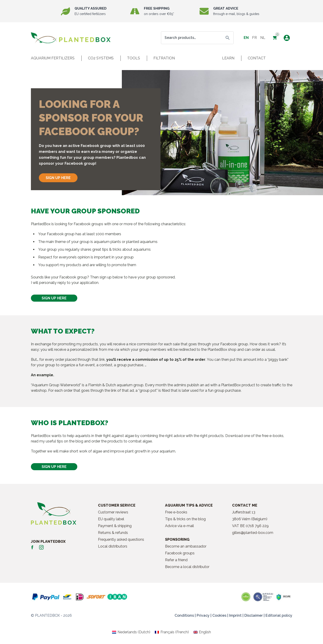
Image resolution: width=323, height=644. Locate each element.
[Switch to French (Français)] (172, 632)
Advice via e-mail (179, 526)
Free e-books (176, 512)
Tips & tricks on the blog (185, 519)
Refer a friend (176, 560)
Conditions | (185, 615)
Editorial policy (279, 615)
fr (254, 38)
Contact (257, 58)
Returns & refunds (113, 533)
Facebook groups (180, 553)
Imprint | (236, 615)
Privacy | (204, 615)
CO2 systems (101, 58)
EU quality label (111, 519)
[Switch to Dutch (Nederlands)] (131, 632)
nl (263, 38)
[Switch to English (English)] (202, 632)
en (246, 38)
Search (228, 38)
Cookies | (220, 615)
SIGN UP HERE (58, 178)
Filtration (164, 58)
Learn (228, 58)
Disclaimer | (254, 615)
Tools (134, 58)
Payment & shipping (115, 526)
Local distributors (113, 546)
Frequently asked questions (121, 539)
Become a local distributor (187, 567)
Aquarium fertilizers (53, 58)
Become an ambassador (186, 546)
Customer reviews (113, 512)
